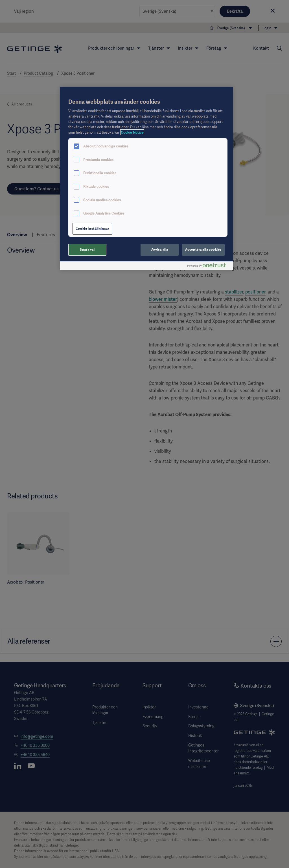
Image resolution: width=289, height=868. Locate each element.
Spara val (87, 249)
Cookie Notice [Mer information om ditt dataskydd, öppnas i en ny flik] (132, 132)
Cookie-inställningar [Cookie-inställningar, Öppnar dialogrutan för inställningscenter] (92, 229)
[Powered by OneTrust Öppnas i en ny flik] (209, 267)
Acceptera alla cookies (203, 249)
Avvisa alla (160, 249)
